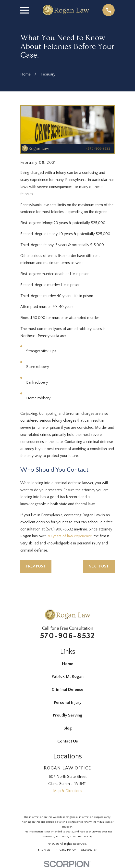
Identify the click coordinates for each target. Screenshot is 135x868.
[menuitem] (44, 850)
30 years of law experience (69, 536)
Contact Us (68, 741)
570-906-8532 (67, 636)
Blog (67, 728)
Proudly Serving (67, 715)
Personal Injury (68, 703)
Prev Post (36, 566)
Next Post (99, 566)
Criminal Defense (67, 690)
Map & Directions (68, 791)
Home (67, 664)
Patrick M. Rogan (67, 677)
